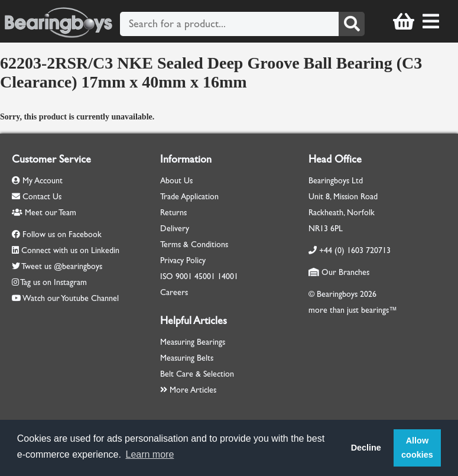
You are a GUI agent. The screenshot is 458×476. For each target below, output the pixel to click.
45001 (205, 276)
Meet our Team (44, 213)
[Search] (352, 24)
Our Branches (339, 272)
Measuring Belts (187, 358)
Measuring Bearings (193, 342)
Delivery (175, 229)
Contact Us (37, 197)
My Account (37, 181)
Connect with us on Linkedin (70, 250)
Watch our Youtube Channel (71, 298)
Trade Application (189, 197)
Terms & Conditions (194, 245)
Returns (173, 213)
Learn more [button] (150, 454)
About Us (176, 181)
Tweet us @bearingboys (62, 266)
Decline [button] (366, 448)
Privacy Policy (183, 260)
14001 (228, 276)
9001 (184, 276)
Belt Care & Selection (197, 374)
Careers (174, 292)
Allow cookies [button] (417, 448)
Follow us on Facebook (62, 234)
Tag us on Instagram (53, 282)
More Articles (188, 390)
